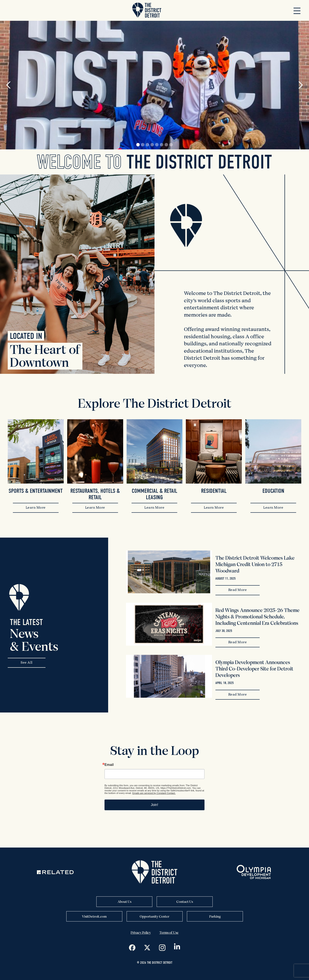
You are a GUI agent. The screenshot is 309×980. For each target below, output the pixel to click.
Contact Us (185, 902)
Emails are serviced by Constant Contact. (154, 793)
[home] (147, 10)
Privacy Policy (141, 932)
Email (109, 765)
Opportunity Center (154, 916)
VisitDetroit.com (94, 916)
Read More (238, 590)
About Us (124, 902)
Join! (154, 805)
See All (27, 663)
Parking (215, 916)
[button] (297, 11)
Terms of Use (169, 932)
